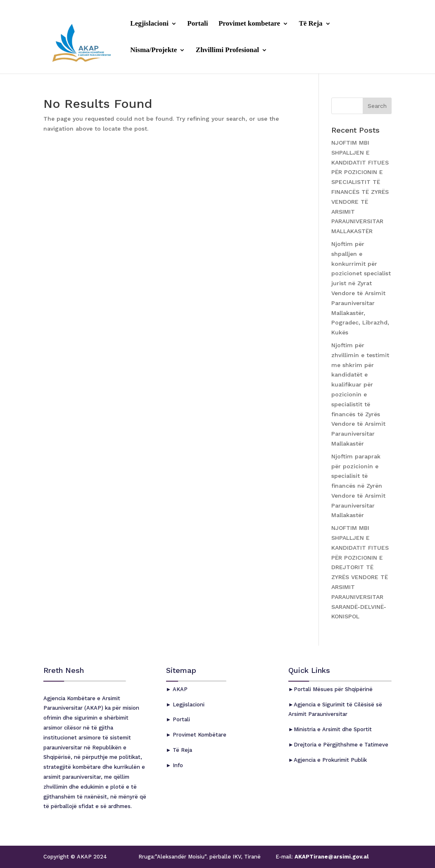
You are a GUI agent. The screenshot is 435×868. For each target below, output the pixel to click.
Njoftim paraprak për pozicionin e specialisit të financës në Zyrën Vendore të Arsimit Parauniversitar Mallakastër (358, 486)
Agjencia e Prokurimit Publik (330, 760)
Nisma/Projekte (153, 50)
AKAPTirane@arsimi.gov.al (331, 857)
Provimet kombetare (249, 24)
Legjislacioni (149, 24)
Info (177, 765)
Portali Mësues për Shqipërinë (333, 689)
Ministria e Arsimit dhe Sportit (333, 729)
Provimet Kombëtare (199, 735)
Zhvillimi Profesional (227, 50)
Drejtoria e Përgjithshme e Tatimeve (341, 745)
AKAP (179, 689)
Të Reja (310, 24)
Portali (197, 24)
